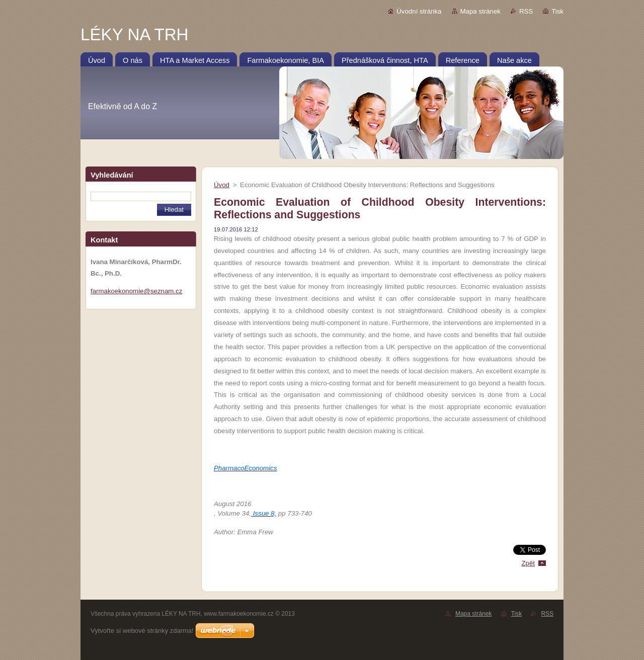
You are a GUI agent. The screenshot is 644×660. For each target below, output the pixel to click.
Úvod (222, 185)
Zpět (528, 563)
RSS (526, 11)
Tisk (557, 11)
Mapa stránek (480, 11)
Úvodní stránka (419, 11)
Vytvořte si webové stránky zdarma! (142, 631)
